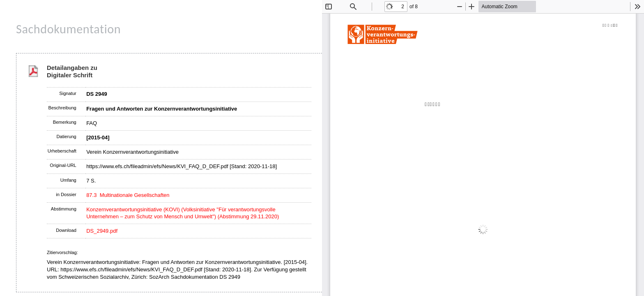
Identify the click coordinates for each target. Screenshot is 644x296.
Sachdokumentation (68, 29)
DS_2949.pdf (102, 231)
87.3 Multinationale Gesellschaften (128, 195)
